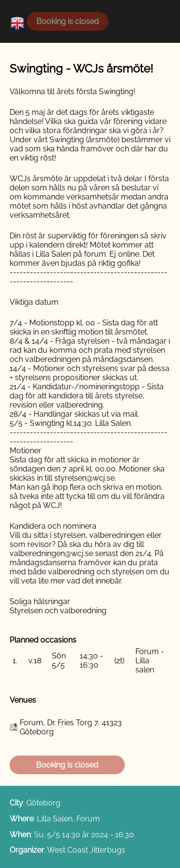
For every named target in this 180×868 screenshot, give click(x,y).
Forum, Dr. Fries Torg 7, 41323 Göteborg (71, 727)
